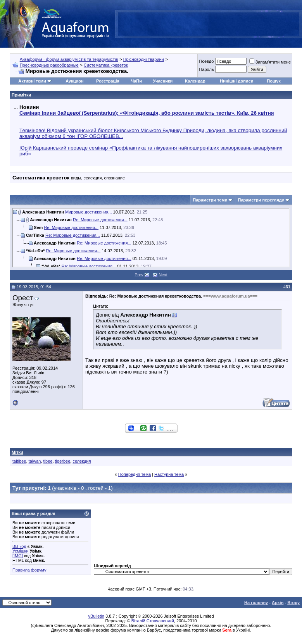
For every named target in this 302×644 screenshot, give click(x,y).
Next (163, 275)
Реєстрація (108, 81)
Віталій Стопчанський (153, 621)
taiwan (35, 461)
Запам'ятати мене (270, 62)
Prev (139, 275)
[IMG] (18, 556)
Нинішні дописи (236, 81)
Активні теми (32, 81)
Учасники (163, 81)
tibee (48, 461)
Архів (278, 603)
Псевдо (206, 61)
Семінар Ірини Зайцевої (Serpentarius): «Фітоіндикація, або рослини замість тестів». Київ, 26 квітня (147, 113)
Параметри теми (210, 200)
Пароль (206, 69)
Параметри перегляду (261, 200)
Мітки (17, 452)
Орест (23, 298)
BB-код (19, 546)
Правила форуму (29, 570)
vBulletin (96, 616)
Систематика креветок (106, 65)
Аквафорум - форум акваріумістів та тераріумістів (69, 59)
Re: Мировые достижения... (100, 220)
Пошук (274, 81)
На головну (256, 603)
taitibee (19, 461)
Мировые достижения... (89, 212)
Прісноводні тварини (144, 59)
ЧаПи (136, 81)
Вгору (293, 603)
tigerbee (63, 461)
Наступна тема (169, 474)
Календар (195, 81)
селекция (82, 461)
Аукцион (74, 81)
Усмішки (21, 551)
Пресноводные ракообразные (49, 65)
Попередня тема (135, 474)
